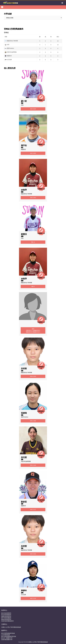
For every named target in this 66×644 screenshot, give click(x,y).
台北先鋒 (23, 595)
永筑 (22, 105)
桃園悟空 (23, 149)
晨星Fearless (25, 417)
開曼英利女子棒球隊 (27, 194)
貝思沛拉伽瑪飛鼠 (26, 461)
